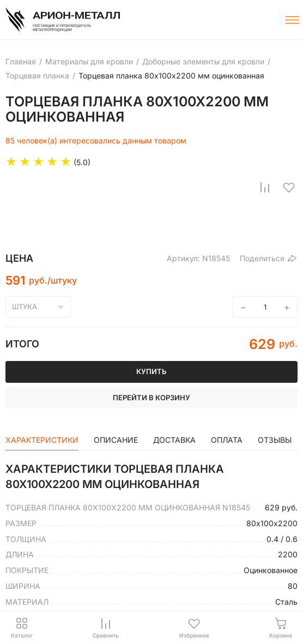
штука (25, 306)
